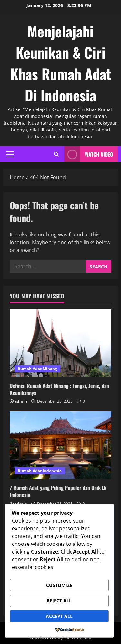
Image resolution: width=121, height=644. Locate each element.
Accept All (59, 616)
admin (21, 401)
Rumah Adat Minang (37, 369)
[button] (10, 154)
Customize (59, 585)
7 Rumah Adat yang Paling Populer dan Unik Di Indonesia (58, 491)
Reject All (59, 601)
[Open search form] (56, 154)
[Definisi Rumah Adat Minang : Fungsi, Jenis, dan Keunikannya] (60, 343)
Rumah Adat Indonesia (40, 471)
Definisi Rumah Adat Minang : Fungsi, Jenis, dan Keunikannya (59, 389)
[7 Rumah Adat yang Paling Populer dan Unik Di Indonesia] (60, 445)
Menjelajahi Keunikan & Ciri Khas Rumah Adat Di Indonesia (61, 63)
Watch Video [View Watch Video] (89, 154)
